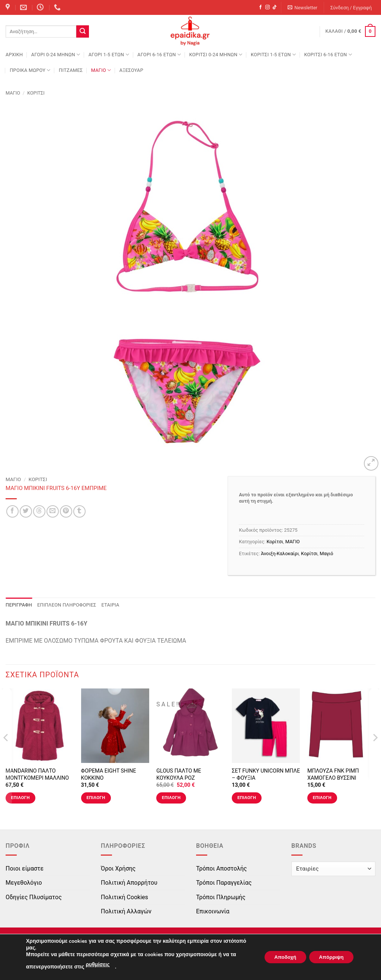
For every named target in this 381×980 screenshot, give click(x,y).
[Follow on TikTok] (275, 7)
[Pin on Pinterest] (66, 511)
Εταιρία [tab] (111, 605)
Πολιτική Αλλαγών (126, 911)
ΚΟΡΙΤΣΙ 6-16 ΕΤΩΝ (328, 55)
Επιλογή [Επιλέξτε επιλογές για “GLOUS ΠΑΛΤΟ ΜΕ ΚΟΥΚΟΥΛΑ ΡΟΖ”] (171, 798)
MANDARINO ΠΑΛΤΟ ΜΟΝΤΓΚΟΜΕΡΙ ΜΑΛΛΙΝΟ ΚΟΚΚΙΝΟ (37, 778)
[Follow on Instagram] (268, 7)
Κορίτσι (36, 93)
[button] (303, 8)
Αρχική (14, 55)
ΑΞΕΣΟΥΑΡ (131, 70)
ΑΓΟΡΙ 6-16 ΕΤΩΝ (159, 55)
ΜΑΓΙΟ (101, 70)
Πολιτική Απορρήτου (129, 883)
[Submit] (83, 32)
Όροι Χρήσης (118, 868)
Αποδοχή (279, 957)
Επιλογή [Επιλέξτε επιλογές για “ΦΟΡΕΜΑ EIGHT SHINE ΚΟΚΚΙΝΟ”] (96, 798)
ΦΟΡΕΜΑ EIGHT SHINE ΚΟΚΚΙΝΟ (109, 774)
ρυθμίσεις (97, 965)
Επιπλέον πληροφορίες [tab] (67, 605)
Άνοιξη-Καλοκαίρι (280, 553)
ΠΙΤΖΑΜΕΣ (71, 70)
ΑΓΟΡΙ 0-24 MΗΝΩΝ (56, 55)
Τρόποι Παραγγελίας (224, 883)
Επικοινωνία (213, 911)
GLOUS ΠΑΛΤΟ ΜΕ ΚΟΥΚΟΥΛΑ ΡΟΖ (179, 774)
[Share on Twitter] (26, 511)
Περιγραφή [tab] (19, 605)
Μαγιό (326, 553)
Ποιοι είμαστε (25, 868)
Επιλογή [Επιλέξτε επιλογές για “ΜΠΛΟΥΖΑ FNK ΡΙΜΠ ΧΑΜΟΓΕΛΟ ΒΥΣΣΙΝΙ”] (322, 798)
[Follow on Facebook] (260, 7)
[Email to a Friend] (53, 511)
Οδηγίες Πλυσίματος (34, 897)
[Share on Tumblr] (79, 511)
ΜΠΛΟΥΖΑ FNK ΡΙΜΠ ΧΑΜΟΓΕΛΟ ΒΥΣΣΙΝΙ (333, 774)
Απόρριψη (329, 957)
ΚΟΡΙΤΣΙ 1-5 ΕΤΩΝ (273, 55)
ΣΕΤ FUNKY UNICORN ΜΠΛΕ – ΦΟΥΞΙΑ (266, 774)
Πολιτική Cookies (124, 897)
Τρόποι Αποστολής (221, 868)
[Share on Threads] (39, 511)
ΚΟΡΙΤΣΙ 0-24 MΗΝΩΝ (216, 55)
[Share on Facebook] (12, 511)
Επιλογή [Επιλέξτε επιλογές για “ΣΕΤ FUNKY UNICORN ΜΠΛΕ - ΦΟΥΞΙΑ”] (247, 798)
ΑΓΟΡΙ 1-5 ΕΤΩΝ (109, 55)
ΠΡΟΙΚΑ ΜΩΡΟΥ (30, 70)
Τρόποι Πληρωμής (221, 897)
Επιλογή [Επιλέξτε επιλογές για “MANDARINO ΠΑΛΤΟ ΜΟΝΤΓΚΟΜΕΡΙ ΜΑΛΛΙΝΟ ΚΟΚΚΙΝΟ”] (20, 798)
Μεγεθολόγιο (24, 883)
